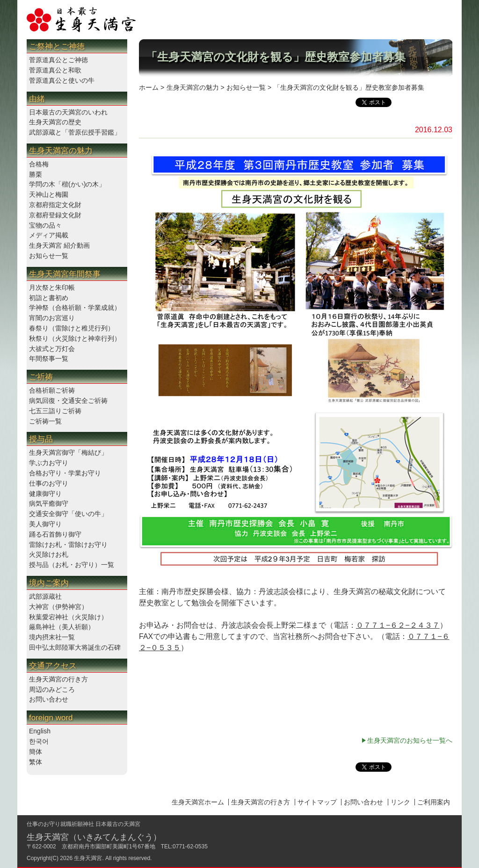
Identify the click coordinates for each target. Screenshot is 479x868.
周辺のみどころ (52, 689)
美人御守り (45, 524)
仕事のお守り (49, 483)
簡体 (36, 752)
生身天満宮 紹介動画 (59, 245)
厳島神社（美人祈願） (62, 627)
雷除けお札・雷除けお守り (68, 545)
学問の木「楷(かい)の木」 (67, 184)
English (40, 731)
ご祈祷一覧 (45, 421)
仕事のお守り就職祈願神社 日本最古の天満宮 (83, 824)
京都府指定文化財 (55, 205)
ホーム (149, 87)
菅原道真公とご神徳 (58, 60)
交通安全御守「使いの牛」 (68, 514)
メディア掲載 (49, 235)
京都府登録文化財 (55, 215)
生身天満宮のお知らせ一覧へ (410, 740)
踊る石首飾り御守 (55, 534)
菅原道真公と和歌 (55, 70)
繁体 (36, 762)
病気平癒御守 (49, 503)
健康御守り (45, 494)
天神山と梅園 (49, 194)
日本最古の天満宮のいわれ (68, 112)
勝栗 (36, 174)
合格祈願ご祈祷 (52, 390)
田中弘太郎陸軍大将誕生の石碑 (75, 647)
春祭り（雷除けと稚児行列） (72, 328)
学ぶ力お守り (49, 463)
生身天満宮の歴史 (55, 122)
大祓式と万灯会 (52, 349)
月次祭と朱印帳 (52, 287)
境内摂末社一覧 (52, 637)
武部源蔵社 (45, 596)
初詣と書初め (49, 298)
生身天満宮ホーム (198, 802)
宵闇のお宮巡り (52, 318)
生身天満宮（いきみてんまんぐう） (94, 837)
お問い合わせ (49, 699)
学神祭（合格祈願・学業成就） (75, 308)
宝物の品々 (45, 225)
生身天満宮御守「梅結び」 (68, 452)
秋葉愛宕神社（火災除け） (68, 617)
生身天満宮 (88, 858)
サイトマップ (317, 802)
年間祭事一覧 (49, 359)
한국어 (39, 741)
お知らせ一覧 (49, 256)
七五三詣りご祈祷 (55, 411)
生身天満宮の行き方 (58, 679)
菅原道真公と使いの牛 (62, 80)
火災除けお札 (49, 554)
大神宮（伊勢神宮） (58, 607)
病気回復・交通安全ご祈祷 (68, 401)
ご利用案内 (434, 802)
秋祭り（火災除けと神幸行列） (75, 338)
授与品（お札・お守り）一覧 (72, 565)
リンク (400, 802)
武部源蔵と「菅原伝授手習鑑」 (75, 132)
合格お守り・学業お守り (65, 473)
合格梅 (39, 164)
